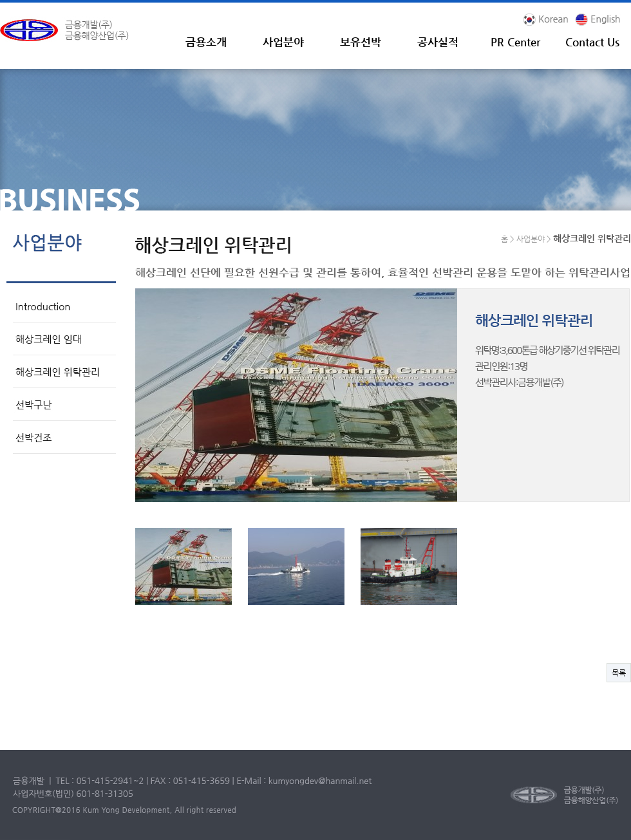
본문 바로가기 (0, 3)
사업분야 (283, 42)
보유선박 (361, 42)
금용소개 (206, 42)
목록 (619, 673)
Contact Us (592, 42)
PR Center (515, 42)
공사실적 (438, 42)
